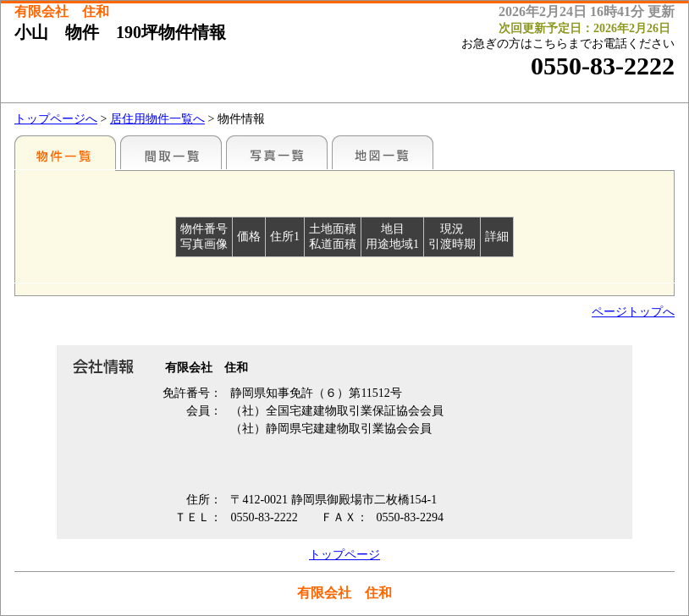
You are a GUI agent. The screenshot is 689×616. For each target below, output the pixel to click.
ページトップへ (633, 312)
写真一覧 (277, 152)
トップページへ (56, 119)
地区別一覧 (65, 152)
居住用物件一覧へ (157, 119)
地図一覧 (383, 152)
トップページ (344, 555)
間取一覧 (171, 152)
